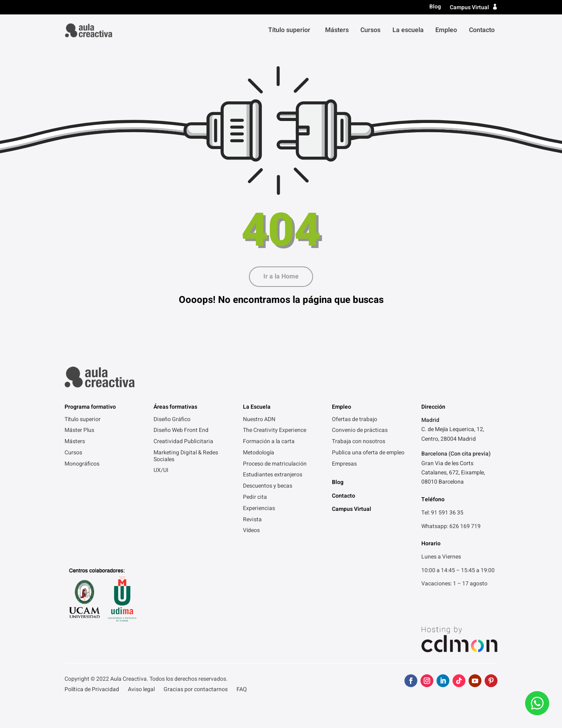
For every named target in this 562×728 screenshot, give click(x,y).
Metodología (259, 453)
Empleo (446, 30)
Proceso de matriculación (275, 464)
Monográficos (82, 464)
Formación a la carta (269, 442)
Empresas (344, 464)
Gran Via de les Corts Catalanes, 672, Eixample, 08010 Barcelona (453, 473)
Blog (435, 7)
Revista (252, 520)
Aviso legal (141, 690)
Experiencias (259, 509)
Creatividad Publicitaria (183, 442)
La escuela (408, 30)
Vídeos (251, 531)
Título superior (289, 30)
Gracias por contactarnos (196, 690)
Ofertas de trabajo (355, 420)
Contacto (482, 30)
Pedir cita (255, 498)
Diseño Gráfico (172, 420)
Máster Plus (79, 431)
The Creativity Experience (275, 431)
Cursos (370, 30)
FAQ (242, 690)
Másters (337, 30)
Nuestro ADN (259, 420)
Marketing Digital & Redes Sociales (186, 457)
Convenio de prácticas (360, 431)
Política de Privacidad (92, 690)
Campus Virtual (469, 7)
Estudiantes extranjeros (273, 475)
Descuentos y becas (268, 486)
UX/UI (161, 471)
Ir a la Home (281, 276)
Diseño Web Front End (181, 431)
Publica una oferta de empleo (368, 453)
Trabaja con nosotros (359, 442)
